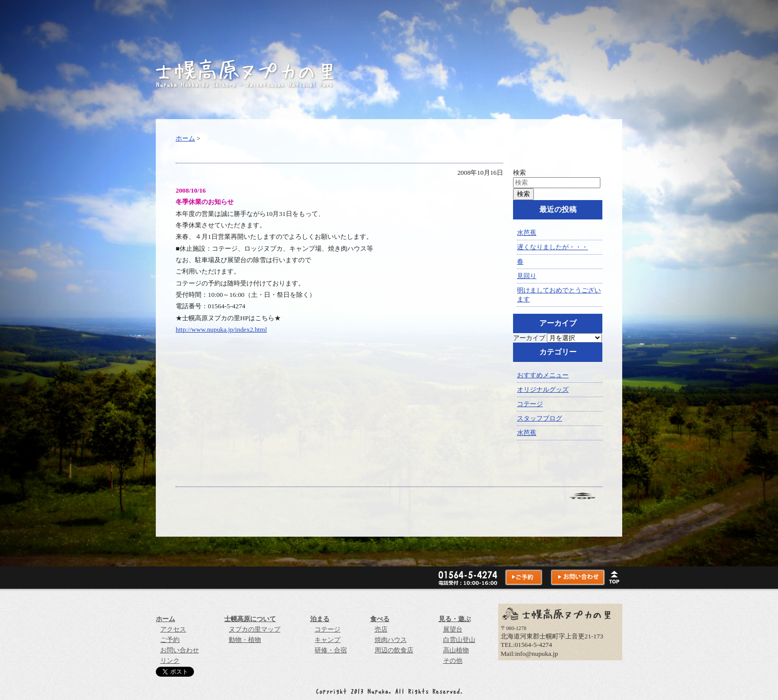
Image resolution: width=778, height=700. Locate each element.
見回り (527, 276)
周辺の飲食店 (394, 650)
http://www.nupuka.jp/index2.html (221, 329)
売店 (381, 629)
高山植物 (456, 650)
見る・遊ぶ (455, 619)
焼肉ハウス (391, 640)
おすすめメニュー (543, 375)
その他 (453, 661)
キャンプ (327, 640)
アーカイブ (529, 338)
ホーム (185, 138)
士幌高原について (250, 619)
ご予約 (170, 640)
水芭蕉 (527, 233)
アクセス (173, 629)
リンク (170, 661)
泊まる (320, 619)
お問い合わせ (180, 650)
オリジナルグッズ (543, 389)
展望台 (453, 629)
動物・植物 (245, 640)
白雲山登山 (459, 640)
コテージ (530, 404)
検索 (519, 173)
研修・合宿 (331, 650)
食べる (380, 619)
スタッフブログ (540, 418)
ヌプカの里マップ (255, 629)
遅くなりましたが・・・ (552, 247)
